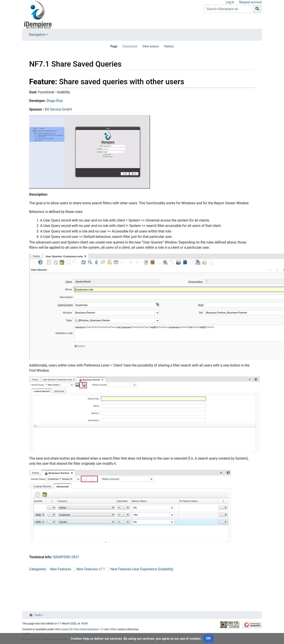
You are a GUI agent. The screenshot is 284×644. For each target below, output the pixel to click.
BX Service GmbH (58, 109)
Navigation (37, 35)
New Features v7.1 (91, 569)
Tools (38, 615)
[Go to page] (257, 9)
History (169, 46)
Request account (250, 2)
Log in (230, 2)
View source (151, 46)
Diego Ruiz (55, 101)
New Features (61, 569)
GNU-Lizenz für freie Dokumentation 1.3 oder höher (86, 629)
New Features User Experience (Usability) (142, 569)
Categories (37, 569)
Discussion (130, 46)
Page (114, 46)
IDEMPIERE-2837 (66, 557)
